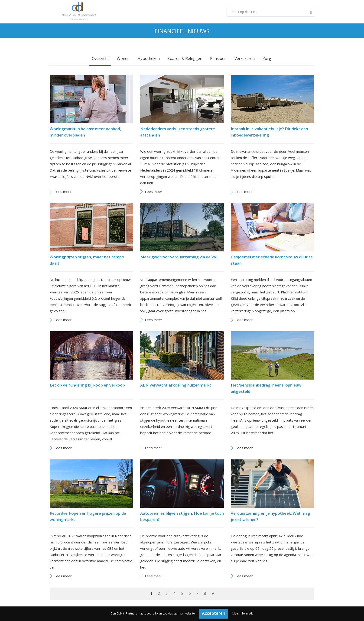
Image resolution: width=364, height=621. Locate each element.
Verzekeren (245, 58)
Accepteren (214, 613)
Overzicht (100, 58)
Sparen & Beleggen (185, 58)
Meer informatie (243, 613)
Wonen (123, 58)
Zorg (267, 58)
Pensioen (218, 58)
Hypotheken (149, 58)
